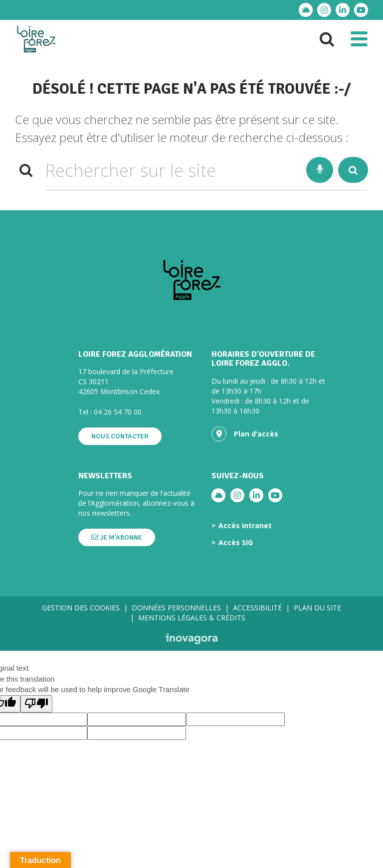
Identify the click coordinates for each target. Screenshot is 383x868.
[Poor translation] (36, 704)
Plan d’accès (245, 434)
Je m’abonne (117, 537)
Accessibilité (257, 608)
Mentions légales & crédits (192, 618)
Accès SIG (236, 543)
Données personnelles (176, 608)
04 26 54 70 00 (118, 412)
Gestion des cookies (81, 608)
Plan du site (317, 608)
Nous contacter (120, 436)
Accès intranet (245, 526)
